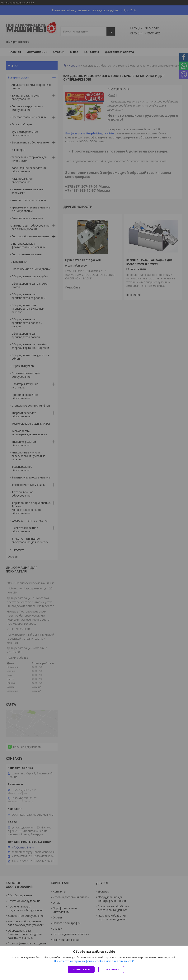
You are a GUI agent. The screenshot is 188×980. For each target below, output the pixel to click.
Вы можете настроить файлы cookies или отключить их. (93, 961)
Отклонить (111, 969)
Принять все (81, 969)
